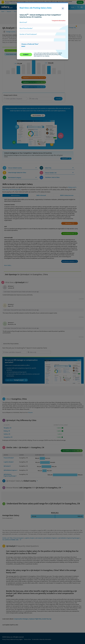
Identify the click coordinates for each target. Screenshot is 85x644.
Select (23, 46)
